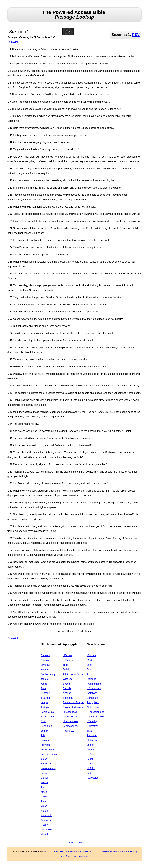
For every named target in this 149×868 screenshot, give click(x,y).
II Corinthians (94, 688)
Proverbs (45, 745)
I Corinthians (94, 684)
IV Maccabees (71, 726)
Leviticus (45, 665)
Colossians (93, 707)
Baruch (67, 688)
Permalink (13, 42)
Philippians (93, 702)
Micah (44, 806)
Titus (89, 731)
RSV (136, 35)
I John (90, 759)
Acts (89, 674)
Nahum (45, 811)
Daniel (44, 778)
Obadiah (45, 797)
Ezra (43, 721)
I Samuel (45, 693)
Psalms (45, 740)
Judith (66, 669)
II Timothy (92, 726)
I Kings (44, 702)
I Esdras (67, 655)
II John (91, 764)
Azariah (67, 693)
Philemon (92, 735)
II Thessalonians (96, 717)
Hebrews (92, 740)
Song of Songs (49, 754)
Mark (90, 660)
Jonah (44, 801)
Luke (90, 665)
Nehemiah (46, 726)
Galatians (92, 693)
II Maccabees (70, 717)
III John (91, 768)
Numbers (46, 669)
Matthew (91, 655)
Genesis (45, 655)
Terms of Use (74, 843)
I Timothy (92, 721)
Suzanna (68, 698)
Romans (91, 679)
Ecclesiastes (47, 750)
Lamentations (48, 768)
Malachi (45, 834)
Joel (43, 787)
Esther (44, 731)
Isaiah (44, 759)
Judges (45, 684)
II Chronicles (47, 717)
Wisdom (67, 679)
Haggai (44, 825)
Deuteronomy (48, 674)
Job (43, 735)
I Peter (90, 750)
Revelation (93, 778)
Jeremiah (46, 764)
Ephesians (93, 698)
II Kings (45, 707)
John (90, 669)
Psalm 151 (69, 731)
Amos (44, 792)
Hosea (44, 782)
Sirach (66, 684)
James (90, 745)
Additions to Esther (73, 674)
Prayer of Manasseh (74, 707)
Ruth (43, 688)
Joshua (45, 679)
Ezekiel (45, 773)
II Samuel (46, 698)
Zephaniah (46, 820)
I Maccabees (70, 712)
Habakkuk (46, 815)
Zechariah (46, 830)
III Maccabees (71, 721)
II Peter (91, 754)
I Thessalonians (95, 712)
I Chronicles (47, 712)
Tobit (65, 665)
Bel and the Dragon (73, 702)
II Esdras (68, 660)
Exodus (45, 660)
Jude (90, 773)
